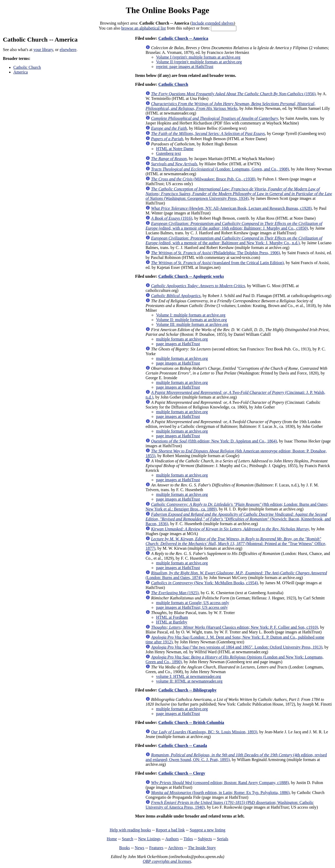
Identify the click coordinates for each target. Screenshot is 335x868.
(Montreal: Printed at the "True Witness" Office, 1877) (236, 544)
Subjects (205, 839)
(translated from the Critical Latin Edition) (217, 263)
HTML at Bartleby (172, 622)
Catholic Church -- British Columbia (191, 722)
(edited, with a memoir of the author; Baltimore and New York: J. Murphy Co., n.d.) (234, 240)
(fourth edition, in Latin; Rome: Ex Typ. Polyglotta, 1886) (220, 793)
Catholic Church (27, 67)
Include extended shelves (213, 23)
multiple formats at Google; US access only (192, 603)
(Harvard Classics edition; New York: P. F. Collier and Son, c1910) (234, 627)
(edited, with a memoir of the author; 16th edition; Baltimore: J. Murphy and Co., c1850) (234, 226)
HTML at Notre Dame (175, 149)
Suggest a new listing (208, 830)
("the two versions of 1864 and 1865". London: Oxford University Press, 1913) (237, 647)
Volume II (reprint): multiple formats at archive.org (199, 62)
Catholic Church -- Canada (183, 745)
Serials (223, 839)
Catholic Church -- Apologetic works (191, 276)
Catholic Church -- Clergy (182, 773)
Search (128, 839)
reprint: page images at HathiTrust (185, 67)
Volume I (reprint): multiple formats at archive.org (198, 57)
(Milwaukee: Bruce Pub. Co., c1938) (203, 179)
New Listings (149, 839)
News (139, 848)
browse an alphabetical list (143, 28)
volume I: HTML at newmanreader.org (188, 676)
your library (43, 50)
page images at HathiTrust (178, 344)
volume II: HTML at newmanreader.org (189, 681)
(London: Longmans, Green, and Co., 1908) (220, 169)
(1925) (175, 593)
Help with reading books (130, 830)
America (21, 72)
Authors (172, 839)
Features (156, 848)
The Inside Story (202, 848)
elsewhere (68, 50)
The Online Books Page (167, 10)
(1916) (172, 218)
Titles (188, 839)
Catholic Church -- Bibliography (187, 690)
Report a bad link (170, 830)
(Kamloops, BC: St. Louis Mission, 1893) (204, 732)
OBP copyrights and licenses (167, 861)
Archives (176, 848)
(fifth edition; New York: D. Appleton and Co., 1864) (214, 441)
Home (112, 839)
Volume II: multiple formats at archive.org (191, 320)
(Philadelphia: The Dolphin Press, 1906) (215, 253)
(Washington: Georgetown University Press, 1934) (239, 194)
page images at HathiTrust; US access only (192, 607)
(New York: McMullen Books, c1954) (204, 583)
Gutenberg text (168, 153)
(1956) (233, 94)
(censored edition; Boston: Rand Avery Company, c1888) (220, 783)
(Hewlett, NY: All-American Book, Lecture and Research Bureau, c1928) (231, 208)
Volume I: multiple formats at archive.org (191, 315)
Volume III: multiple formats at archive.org (192, 324)
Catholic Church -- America (183, 38)
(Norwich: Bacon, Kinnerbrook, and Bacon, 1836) (238, 519)
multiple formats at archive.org (182, 339)
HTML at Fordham (172, 617)
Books (124, 848)
